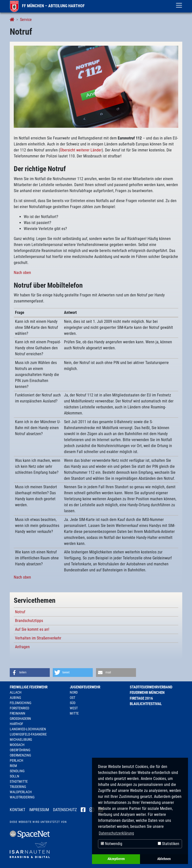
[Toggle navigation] (179, 5)
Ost (72, 698)
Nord (74, 692)
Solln (14, 776)
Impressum (39, 810)
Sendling (17, 771)
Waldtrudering (22, 797)
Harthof (16, 724)
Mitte (74, 713)
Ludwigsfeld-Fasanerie (28, 734)
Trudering (18, 787)
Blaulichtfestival (146, 704)
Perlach (16, 760)
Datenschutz (65, 810)
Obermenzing (20, 755)
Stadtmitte (19, 781)
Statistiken (168, 844)
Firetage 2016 (141, 698)
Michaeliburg (21, 740)
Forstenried (19, 708)
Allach (16, 692)
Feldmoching (20, 703)
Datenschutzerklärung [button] (116, 833)
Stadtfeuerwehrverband (151, 687)
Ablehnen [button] (164, 859)
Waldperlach (21, 792)
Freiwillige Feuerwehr (29, 687)
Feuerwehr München (147, 693)
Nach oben (22, 273)
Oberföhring (20, 750)
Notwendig (111, 844)
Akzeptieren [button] (116, 859)
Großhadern (20, 719)
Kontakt (17, 810)
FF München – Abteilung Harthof (47, 6)
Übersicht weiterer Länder (81, 150)
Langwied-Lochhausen (28, 729)
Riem (13, 766)
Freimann (17, 713)
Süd (73, 703)
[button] (30, 673)
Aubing (15, 698)
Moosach (17, 745)
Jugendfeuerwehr (85, 687)
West (74, 708)
